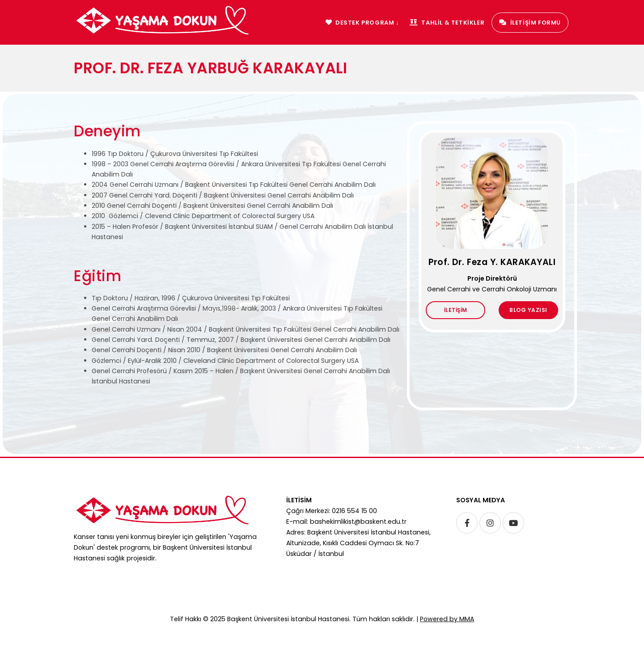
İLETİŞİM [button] (456, 310)
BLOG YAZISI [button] (528, 310)
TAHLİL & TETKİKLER (447, 23)
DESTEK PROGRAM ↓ (362, 23)
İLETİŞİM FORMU (530, 23)
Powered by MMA (447, 619)
